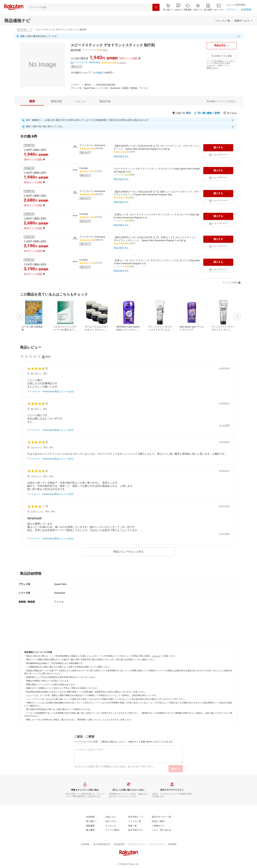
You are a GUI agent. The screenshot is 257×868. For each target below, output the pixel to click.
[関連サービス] (244, 21)
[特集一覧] (132, 826)
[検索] (156, 7)
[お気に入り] (198, 7)
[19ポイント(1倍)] (128, 58)
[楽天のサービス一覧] (161, 817)
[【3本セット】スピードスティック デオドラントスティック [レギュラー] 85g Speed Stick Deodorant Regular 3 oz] (157, 262)
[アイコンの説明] (231, 283)
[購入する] (218, 148)
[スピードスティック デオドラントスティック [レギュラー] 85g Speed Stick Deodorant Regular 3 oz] (157, 170)
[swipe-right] (237, 316)
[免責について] (213, 68)
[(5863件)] (99, 149)
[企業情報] (85, 844)
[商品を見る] (222, 46)
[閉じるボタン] (239, 36)
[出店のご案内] (158, 821)
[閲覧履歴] (188, 7)
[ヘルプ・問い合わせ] (161, 830)
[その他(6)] (97, 73)
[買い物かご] (91, 821)
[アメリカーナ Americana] (85, 63)
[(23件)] (132, 243)
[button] (178, 7)
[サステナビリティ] (137, 844)
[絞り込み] (230, 113)
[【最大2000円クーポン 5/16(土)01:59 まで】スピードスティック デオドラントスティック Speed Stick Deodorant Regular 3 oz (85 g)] (157, 148)
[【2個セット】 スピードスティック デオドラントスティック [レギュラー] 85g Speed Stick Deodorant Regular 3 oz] (157, 216)
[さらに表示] (224, 425)
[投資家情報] (119, 844)
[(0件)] (48, 357)
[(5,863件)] (122, 63)
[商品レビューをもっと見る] (128, 552)
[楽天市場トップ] (136, 817)
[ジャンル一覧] (223, 21)
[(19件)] (132, 152)
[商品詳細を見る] (121, 157)
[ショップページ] (218, 155)
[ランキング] (111, 826)
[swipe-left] (20, 316)
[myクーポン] (219, 7)
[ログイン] (232, 9)
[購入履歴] (208, 7)
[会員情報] (90, 817)
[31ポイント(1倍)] (33, 251)
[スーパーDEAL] (112, 830)
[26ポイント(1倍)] (33, 205)
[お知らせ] (178, 7)
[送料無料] (112, 58)
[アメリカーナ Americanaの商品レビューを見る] (51, 392)
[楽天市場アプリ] (136, 830)
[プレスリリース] (157, 844)
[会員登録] (246, 9)
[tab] (32, 101)
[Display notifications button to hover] (168, 7)
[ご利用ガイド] (158, 826)
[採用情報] (172, 844)
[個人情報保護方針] (102, 844)
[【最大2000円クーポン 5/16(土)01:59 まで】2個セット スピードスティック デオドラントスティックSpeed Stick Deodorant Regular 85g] (157, 193)
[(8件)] (132, 198)
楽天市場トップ (25, 30)
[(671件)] (99, 171)
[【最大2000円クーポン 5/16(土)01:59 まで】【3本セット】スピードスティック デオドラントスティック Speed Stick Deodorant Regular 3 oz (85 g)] (157, 239)
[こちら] (210, 65)
